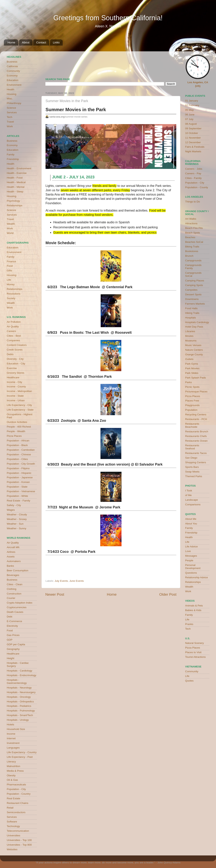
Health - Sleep (15, 192)
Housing (12, 94)
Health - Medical (16, 182)
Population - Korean (18, 482)
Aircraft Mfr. (13, 547)
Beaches (190, 237)
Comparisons (193, 504)
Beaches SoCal (194, 242)
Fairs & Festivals (195, 147)
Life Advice (191, 547)
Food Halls (191, 308)
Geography (13, 649)
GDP (10, 640)
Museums (191, 341)
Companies (13, 340)
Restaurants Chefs (196, 436)
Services (12, 112)
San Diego (191, 458)
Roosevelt (123, 333)
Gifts (9, 271)
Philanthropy (14, 103)
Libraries (190, 331)
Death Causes (15, 612)
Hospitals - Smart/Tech (20, 715)
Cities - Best (14, 336)
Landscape (192, 500)
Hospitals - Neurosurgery (21, 692)
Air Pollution (14, 322)
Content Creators (17, 345)
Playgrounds (192, 405)
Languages (13, 748)
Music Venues (193, 345)
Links (56, 42)
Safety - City (14, 505)
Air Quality (13, 326)
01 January (192, 101)
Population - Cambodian (21, 450)
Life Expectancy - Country (22, 752)
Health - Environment (19, 168)
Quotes (189, 681)
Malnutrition (13, 766)
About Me (191, 519)
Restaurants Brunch (197, 431)
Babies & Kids (193, 610)
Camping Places (195, 281)
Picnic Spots (192, 387)
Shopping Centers (196, 462)
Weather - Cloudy (17, 514)
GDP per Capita (16, 644)
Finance (11, 261)
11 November (193, 138)
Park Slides (192, 373)
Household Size (16, 729)
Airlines (11, 552)
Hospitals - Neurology (19, 688)
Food (10, 266)
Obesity (11, 775)
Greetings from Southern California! (108, 18)
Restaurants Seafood (192, 447)
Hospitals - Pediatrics (19, 706)
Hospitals (191, 318)
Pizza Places (14, 436)
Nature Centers (194, 350)
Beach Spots (193, 233)
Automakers (14, 561)
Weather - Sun (15, 524)
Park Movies (192, 368)
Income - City (14, 382)
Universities (13, 835)
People (189, 560)
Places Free (192, 401)
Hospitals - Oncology (19, 697)
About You (191, 524)
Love (188, 551)
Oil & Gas (12, 780)
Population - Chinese (19, 454)
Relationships (15, 205)
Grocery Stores (16, 373)
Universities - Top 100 (19, 840)
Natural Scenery (194, 643)
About (26, 42)
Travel (10, 122)
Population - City (16, 789)
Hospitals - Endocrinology (22, 675)
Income (11, 734)
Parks (189, 382)
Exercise (12, 368)
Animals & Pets (194, 606)
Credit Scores (15, 350)
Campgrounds (193, 260)
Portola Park (85, 552)
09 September (193, 128)
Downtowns (192, 299)
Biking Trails (192, 247)
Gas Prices (13, 635)
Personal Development (193, 567)
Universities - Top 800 (19, 845)
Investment (13, 743)
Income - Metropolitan (19, 391)
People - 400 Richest (19, 427)
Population (191, 410)
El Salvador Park (149, 464)
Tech (10, 117)
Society (11, 298)
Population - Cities (17, 459)
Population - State (17, 487)
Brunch (189, 256)
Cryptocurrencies (17, 607)
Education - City (16, 364)
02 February (192, 105)
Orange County (194, 354)
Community (13, 71)
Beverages (13, 575)
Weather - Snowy (17, 519)
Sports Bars (192, 467)
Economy (12, 76)
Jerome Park (110, 507)
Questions (191, 573)
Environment (14, 85)
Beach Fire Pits (194, 228)
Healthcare (13, 377)
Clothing (12, 589)
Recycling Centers (196, 415)
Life (9, 280)
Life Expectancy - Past (20, 757)
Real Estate (13, 798)
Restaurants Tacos (196, 453)
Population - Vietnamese (21, 491)
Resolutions (14, 294)
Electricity (12, 626)
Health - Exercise (17, 173)
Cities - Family (193, 178)
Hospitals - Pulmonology (21, 711)
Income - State (15, 396)
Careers (11, 331)
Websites (12, 849)
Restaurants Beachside (192, 425)
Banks (10, 566)
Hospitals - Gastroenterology (17, 681)
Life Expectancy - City (19, 405)
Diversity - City (15, 359)
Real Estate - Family (19, 501)
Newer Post (55, 594)
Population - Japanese (20, 477)
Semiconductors (16, 812)
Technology (13, 826)
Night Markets (193, 151)
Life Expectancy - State (20, 410)
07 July (189, 119)
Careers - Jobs (194, 169)
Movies (189, 336)
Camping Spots (194, 285)
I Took (189, 491)
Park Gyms (192, 364)
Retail (10, 808)
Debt (10, 617)
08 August (191, 124)
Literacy (11, 762)
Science (11, 108)
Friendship (13, 159)
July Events (61, 581)
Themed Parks (194, 476)
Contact (41, 42)
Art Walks (191, 219)
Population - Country (19, 794)
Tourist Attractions (195, 657)
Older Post (168, 594)
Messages (191, 556)
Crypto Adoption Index (20, 603)
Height (11, 658)
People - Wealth (16, 431)
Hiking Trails (192, 313)
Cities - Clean (15, 584)
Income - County (16, 387)
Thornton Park (100, 377)
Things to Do (193, 202)
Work (10, 126)
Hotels (10, 724)
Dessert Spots (193, 294)
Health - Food (15, 178)
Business (12, 62)
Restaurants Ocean (196, 441)
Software (12, 822)
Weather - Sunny (16, 528)
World (10, 233)
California (12, 66)
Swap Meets (192, 472)
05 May (189, 110)
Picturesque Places (196, 392)
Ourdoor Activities (17, 422)
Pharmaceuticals (16, 785)
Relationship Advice (197, 577)
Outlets (189, 359)
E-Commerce (14, 621)
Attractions (191, 223)
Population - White (17, 496)
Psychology (13, 201)
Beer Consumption (18, 570)
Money (11, 284)
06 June (190, 115)
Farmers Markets (195, 304)
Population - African (18, 441)
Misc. (10, 99)
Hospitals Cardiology (197, 322)
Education (13, 80)
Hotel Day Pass (194, 327)
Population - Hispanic (19, 473)
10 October (192, 133)
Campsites (191, 290)
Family (11, 155)
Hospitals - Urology (18, 720)
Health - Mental (16, 187)
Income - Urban (16, 400)
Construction (14, 594)
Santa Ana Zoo (94, 421)
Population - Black (17, 445)
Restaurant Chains (18, 803)
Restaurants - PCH (196, 419)
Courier (11, 598)
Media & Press (15, 771)
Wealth (11, 224)
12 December (193, 142)
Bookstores (192, 251)
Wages (11, 510)
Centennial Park (119, 287)
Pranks (189, 624)
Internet (11, 738)
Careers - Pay (193, 173)
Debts (10, 354)
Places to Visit (193, 652)
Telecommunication (18, 831)
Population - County (197, 187)
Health (11, 89)
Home (11, 42)
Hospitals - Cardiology (19, 671)
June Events (77, 581)
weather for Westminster (172, 63)
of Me (188, 495)
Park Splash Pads (195, 378)
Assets (11, 557)
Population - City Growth (21, 464)
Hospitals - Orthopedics (20, 702)
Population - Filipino (18, 468)
